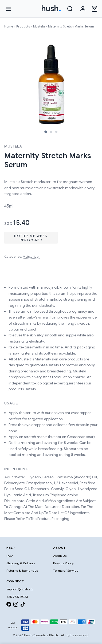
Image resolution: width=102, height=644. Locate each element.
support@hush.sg (19, 589)
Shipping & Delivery (21, 563)
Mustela (39, 26)
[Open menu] (9, 9)
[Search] (70, 9)
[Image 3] (56, 132)
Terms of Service (66, 571)
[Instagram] (16, 605)
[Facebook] (9, 605)
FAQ (9, 556)
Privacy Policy (63, 563)
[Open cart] (95, 9)
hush (51, 9)
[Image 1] (46, 132)
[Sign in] (83, 9)
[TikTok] (23, 605)
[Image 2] (51, 132)
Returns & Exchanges (22, 571)
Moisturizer (31, 257)
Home (9, 26)
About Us (60, 556)
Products (23, 26)
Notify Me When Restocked (31, 238)
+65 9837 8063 (17, 597)
